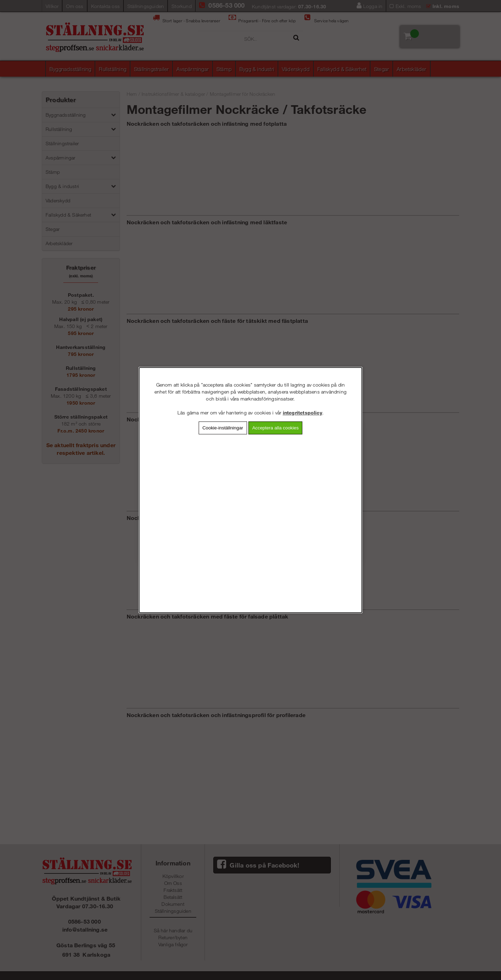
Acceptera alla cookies (275, 428)
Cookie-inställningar (223, 428)
